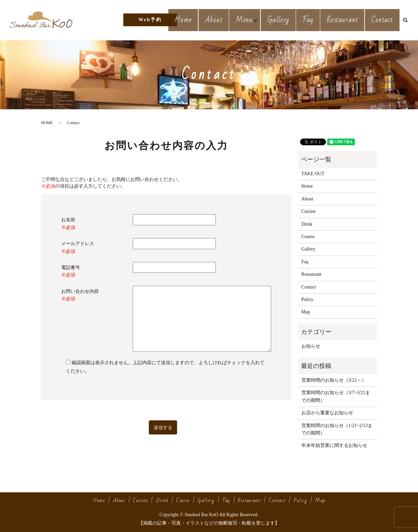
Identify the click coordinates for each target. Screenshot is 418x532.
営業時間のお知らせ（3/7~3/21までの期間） (336, 396)
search (408, 20)
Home (192, 20)
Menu (250, 20)
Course (308, 237)
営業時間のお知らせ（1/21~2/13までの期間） (337, 429)
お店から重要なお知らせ (327, 413)
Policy (307, 299)
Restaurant (345, 20)
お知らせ (311, 346)
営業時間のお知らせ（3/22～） (334, 380)
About (220, 20)
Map (306, 312)
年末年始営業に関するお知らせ (334, 445)
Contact (383, 20)
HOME (47, 123)
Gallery (286, 20)
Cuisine (309, 211)
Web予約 (150, 20)
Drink (307, 224)
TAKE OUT (313, 174)
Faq (313, 20)
